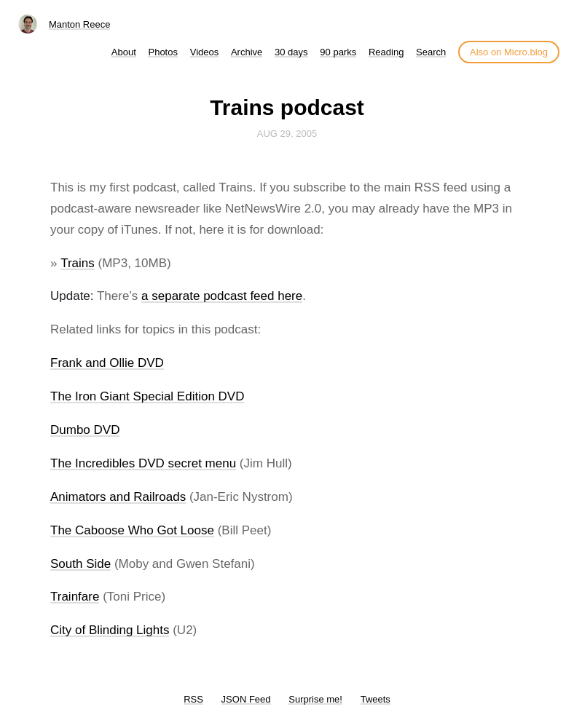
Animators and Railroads (118, 497)
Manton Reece (80, 24)
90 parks (338, 52)
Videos (205, 52)
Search (431, 52)
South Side (80, 564)
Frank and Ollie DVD (107, 363)
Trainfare (75, 597)
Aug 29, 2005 (287, 134)
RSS (193, 699)
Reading (386, 52)
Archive (247, 52)
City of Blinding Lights (110, 630)
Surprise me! (315, 699)
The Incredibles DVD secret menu (143, 463)
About (124, 52)
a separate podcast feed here (222, 296)
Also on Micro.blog (509, 52)
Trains (78, 263)
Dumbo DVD (85, 430)
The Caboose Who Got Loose (132, 530)
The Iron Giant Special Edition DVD (147, 396)
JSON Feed (246, 699)
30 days (291, 52)
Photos (162, 52)
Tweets (376, 699)
